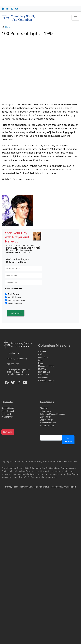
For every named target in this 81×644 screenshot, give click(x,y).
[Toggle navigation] (75, 18)
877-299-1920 (13, 364)
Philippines (43, 375)
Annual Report (69, 487)
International (44, 378)
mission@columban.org (17, 359)
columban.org (13, 353)
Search (68, 442)
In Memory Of (7, 417)
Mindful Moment (15, 303)
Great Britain (44, 357)
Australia (42, 352)
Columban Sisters (46, 381)
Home (8, 27)
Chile (40, 354)
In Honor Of (6, 414)
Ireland (41, 360)
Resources (56, 487)
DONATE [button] (8, 432)
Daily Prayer (13, 294)
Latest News (45, 411)
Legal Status (43, 487)
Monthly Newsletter (16, 300)
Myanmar (42, 369)
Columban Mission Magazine (52, 414)
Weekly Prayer (14, 297)
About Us (44, 408)
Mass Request (8, 411)
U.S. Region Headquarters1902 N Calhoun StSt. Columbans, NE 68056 (18, 372)
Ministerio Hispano (46, 366)
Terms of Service (28, 487)
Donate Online (8, 408)
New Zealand (44, 372)
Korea (41, 363)
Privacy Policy (12, 487)
